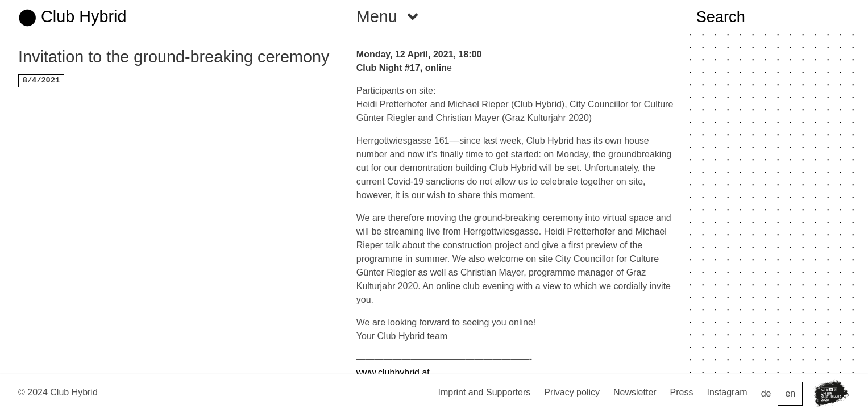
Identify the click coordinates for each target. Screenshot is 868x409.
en (790, 393)
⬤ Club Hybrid (72, 16)
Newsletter (635, 392)
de (766, 393)
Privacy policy (572, 392)
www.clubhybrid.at (393, 372)
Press (682, 392)
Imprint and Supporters (484, 392)
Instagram (727, 392)
